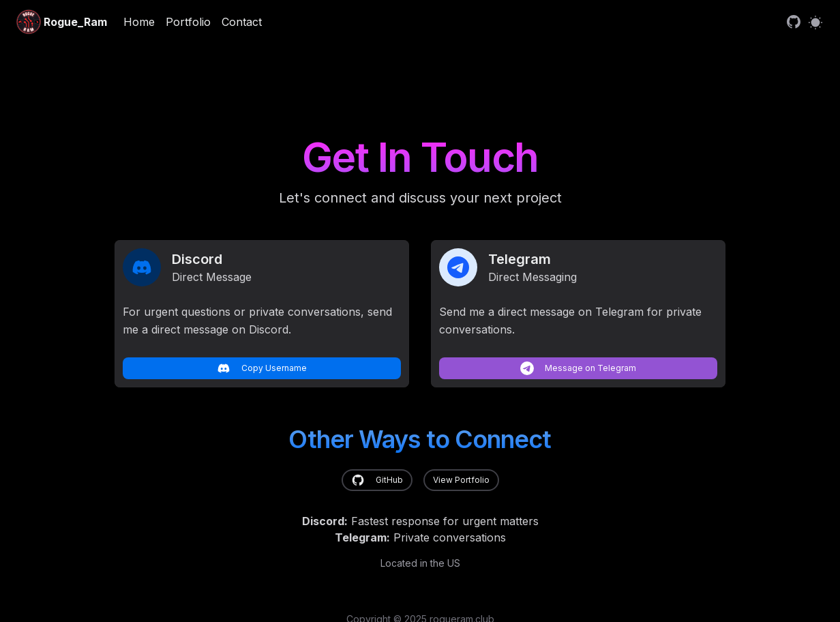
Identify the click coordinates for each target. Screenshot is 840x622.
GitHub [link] (377, 480)
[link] (794, 22)
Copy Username (262, 368)
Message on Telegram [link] (578, 368)
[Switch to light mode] (815, 22)
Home (139, 22)
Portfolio (188, 22)
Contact (242, 22)
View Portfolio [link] (461, 480)
